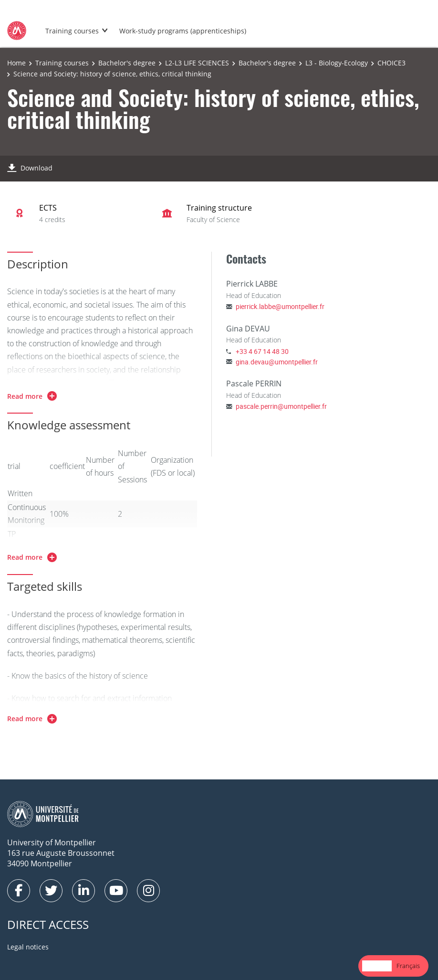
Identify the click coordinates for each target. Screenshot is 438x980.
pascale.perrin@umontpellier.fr (281, 406)
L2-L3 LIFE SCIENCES (197, 63)
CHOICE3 (391, 63)
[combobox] (377, 966)
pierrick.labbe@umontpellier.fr (280, 306)
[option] (408, 966)
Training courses (72, 31)
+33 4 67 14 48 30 (262, 351)
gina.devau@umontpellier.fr (277, 362)
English (377, 966)
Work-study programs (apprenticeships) (183, 31)
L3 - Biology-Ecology (337, 63)
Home (16, 63)
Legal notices (28, 947)
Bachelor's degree (127, 63)
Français (408, 966)
